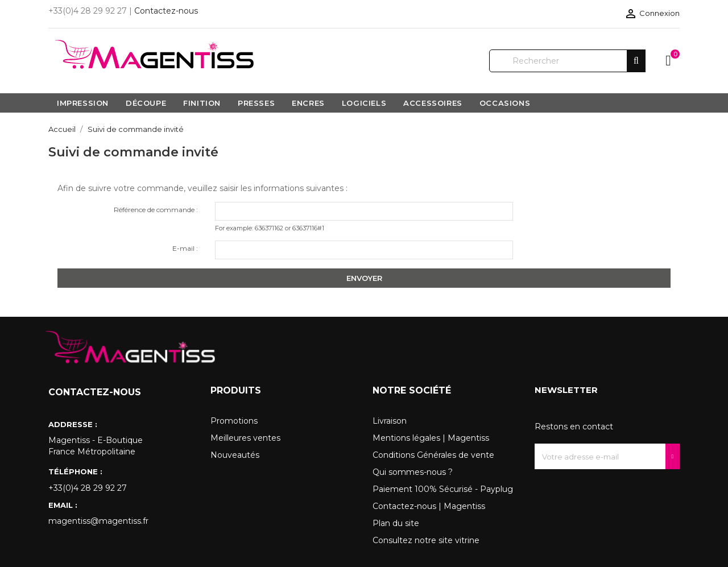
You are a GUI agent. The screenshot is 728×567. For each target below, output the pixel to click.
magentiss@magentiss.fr (98, 521)
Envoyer (364, 278)
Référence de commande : (156, 209)
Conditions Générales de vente (433, 455)
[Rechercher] (567, 61)
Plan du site (396, 523)
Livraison (390, 421)
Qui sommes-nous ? (413, 472)
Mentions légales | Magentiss (431, 438)
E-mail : (185, 248)
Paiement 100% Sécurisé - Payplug (443, 489)
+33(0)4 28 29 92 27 (88, 488)
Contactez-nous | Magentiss (429, 506)
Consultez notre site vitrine (426, 540)
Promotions (234, 421)
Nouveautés (235, 455)
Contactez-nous (166, 11)
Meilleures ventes (245, 438)
